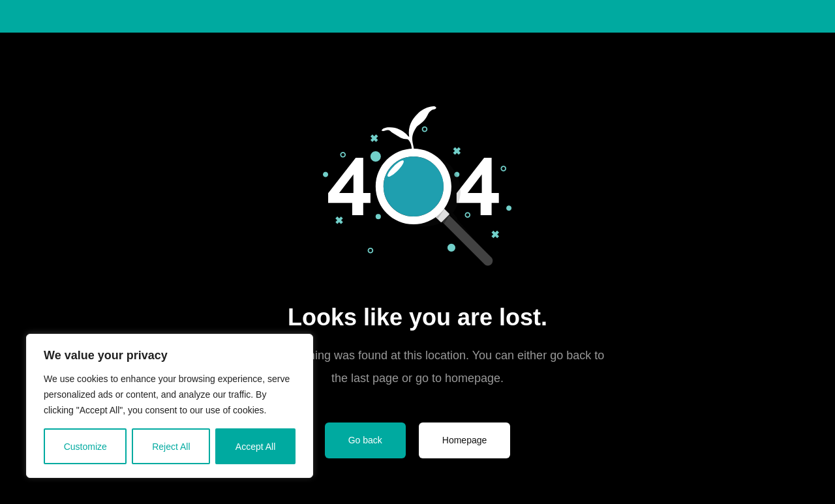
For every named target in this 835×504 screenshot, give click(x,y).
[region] (170, 406)
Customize (85, 447)
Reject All (171, 447)
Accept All (255, 447)
